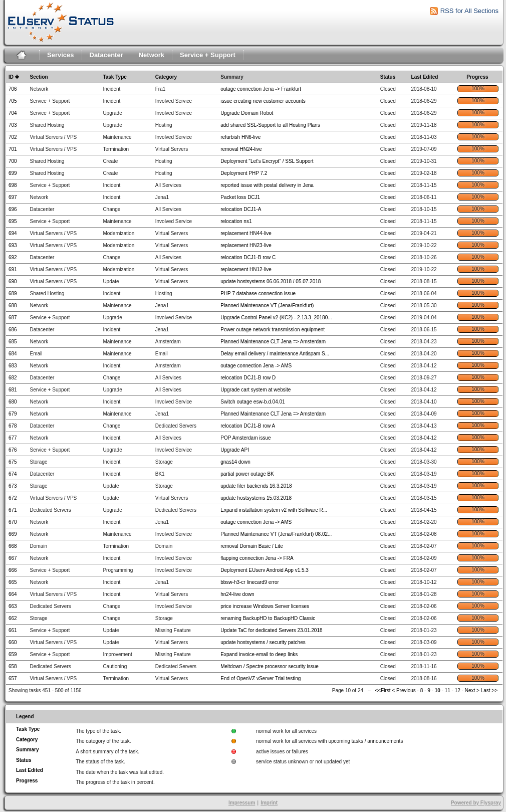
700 (13, 161)
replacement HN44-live (246, 233)
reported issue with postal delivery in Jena (267, 185)
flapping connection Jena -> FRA (257, 558)
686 (13, 330)
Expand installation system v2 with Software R (272, 510)
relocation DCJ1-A (241, 209)
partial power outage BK (247, 474)
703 (13, 125)
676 (13, 450)
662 (13, 618)
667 (13, 558)
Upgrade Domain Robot (247, 113)
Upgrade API (235, 450)
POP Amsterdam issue (245, 438)
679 (13, 414)
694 (13, 233)
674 (13, 474)
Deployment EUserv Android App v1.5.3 (265, 570)
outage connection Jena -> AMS (256, 366)
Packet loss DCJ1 (240, 197)
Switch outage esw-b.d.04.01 (252, 402)
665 (13, 582)
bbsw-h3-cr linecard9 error (250, 582)
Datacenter (106, 55)
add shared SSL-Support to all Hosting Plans (270, 125)
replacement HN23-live (246, 245)
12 (458, 690)
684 (13, 354)
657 (13, 678)
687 (13, 318)
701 (13, 149)
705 (13, 101)
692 (13, 257)
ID (11, 77)
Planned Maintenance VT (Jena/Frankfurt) (267, 306)
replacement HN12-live (246, 269)
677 (13, 438)
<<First (383, 690)
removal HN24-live (241, 149)
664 (13, 594)
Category (166, 77)
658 (13, 666)
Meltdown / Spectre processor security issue (270, 666)
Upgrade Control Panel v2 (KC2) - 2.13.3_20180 (274, 318)
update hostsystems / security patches (263, 642)
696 (13, 209)
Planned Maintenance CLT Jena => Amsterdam (273, 342)
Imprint (269, 803)
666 (13, 570)
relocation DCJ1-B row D (248, 378)
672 (13, 498)
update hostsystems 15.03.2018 (256, 498)
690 (13, 281)
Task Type (114, 77)
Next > (472, 690)
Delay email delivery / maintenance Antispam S (273, 354)
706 (13, 89)
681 (13, 390)
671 (13, 510)
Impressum (242, 803)
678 (13, 426)
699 (13, 173)
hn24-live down (237, 594)
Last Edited (425, 77)
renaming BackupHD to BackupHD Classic (268, 618)
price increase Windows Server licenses (265, 606)
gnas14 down (235, 462)
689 (13, 293)
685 (13, 342)
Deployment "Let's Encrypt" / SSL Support (267, 161)
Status (388, 77)
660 (13, 642)
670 (13, 522)
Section (39, 77)
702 (13, 137)
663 (13, 606)
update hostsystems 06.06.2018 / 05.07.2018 (271, 281)
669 (13, 534)
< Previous (404, 690)
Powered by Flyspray (476, 803)
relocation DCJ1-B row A (248, 426)
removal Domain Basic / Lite (252, 546)
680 (13, 402)
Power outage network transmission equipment (273, 330)
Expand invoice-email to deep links (259, 654)
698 (13, 185)
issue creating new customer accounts (263, 101)
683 (13, 366)
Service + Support (208, 55)
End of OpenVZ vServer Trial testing (261, 678)
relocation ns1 (236, 221)
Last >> (488, 690)
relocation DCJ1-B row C (248, 257)
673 (13, 486)
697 (13, 197)
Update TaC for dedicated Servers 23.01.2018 (271, 630)
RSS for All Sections (469, 11)
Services (61, 55)
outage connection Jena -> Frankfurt (261, 89)
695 (13, 221)
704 (13, 113)
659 (13, 654)
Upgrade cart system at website (256, 390)
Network (152, 55)
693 (13, 245)
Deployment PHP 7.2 (244, 173)
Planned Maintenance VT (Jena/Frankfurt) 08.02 (274, 534)
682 (13, 378)
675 (13, 462)
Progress (477, 77)
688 (13, 306)
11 (448, 690)
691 (13, 269)
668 (13, 546)
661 (13, 630)
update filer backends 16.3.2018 (256, 486)
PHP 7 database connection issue (258, 293)
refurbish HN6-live (240, 137)
